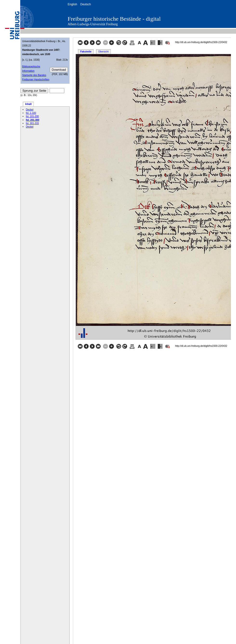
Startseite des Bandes (34, 75)
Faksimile (86, 52)
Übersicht (103, 52)
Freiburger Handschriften (36, 80)
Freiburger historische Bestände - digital (114, 19)
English (72, 4)
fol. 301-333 (32, 123)
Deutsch (85, 4)
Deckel (29, 110)
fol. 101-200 (32, 116)
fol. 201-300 (33, 120)
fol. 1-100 (31, 113)
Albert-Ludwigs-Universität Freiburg (93, 24)
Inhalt (28, 104)
